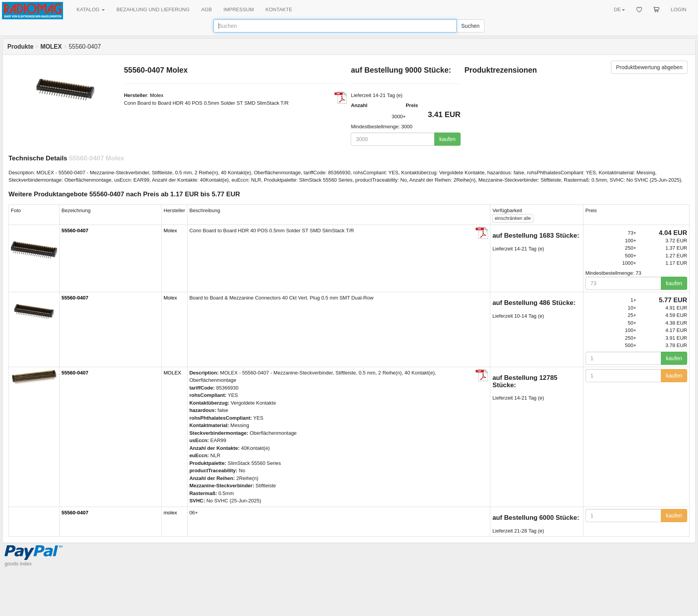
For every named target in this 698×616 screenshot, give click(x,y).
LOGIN (679, 9)
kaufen (447, 139)
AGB (206, 9)
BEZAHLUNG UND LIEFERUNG (153, 9)
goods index (18, 564)
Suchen (470, 26)
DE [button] (619, 9)
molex (170, 513)
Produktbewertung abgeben (649, 67)
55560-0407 (75, 231)
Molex (157, 95)
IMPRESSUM (239, 9)
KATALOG (91, 9)
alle (513, 218)
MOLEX (172, 373)
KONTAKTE (279, 9)
